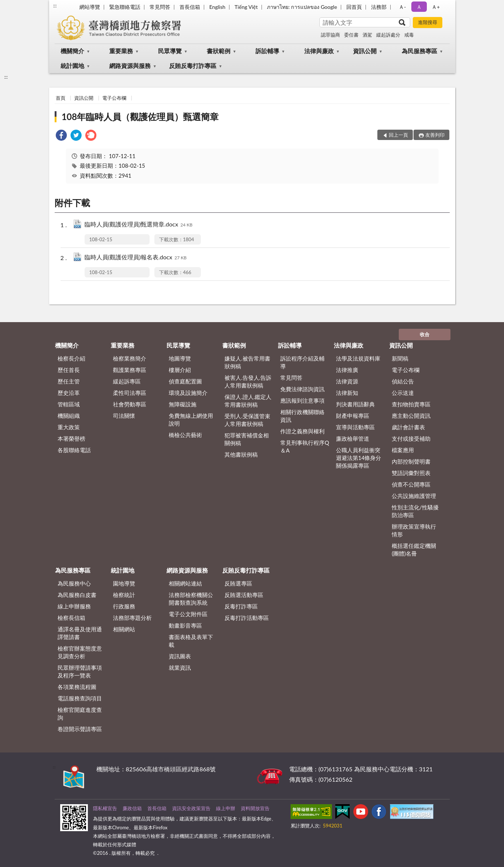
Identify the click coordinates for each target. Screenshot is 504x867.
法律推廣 (347, 370)
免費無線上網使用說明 (191, 419)
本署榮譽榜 (71, 438)
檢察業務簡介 (130, 358)
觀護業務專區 (130, 370)
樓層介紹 (180, 370)
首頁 (61, 98)
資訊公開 (365, 51)
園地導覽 (124, 583)
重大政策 (69, 427)
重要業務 (121, 51)
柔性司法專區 (130, 393)
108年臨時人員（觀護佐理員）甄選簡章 (140, 117)
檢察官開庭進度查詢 (80, 714)
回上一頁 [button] (398, 135)
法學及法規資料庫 (358, 358)
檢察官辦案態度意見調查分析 (80, 652)
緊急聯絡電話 (125, 7)
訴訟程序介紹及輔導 (302, 362)
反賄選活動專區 (244, 595)
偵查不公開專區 (411, 484)
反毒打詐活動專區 (247, 618)
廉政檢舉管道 (353, 438)
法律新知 (347, 393)
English (217, 7)
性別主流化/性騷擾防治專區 (415, 511)
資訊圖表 (180, 656)
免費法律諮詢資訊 (302, 389)
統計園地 (72, 66)
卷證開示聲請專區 (80, 729)
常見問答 (160, 7)
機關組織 (69, 416)
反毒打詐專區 (241, 606)
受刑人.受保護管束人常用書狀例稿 (247, 420)
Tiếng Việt (246, 7)
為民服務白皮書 (77, 595)
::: (55, 6)
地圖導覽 (180, 358)
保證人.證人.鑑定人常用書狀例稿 (248, 401)
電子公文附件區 (188, 614)
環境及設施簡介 (188, 393)
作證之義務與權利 (302, 431)
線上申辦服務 (74, 606)
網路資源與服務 (130, 66)
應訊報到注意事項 (302, 400)
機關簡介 (72, 51)
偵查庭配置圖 (185, 381)
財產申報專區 (353, 416)
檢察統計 (124, 595)
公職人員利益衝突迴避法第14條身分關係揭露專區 (359, 458)
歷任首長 (69, 370)
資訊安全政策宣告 (191, 808)
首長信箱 (190, 7)
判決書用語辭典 (355, 404)
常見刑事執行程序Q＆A (305, 446)
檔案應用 (403, 450)
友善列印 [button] (435, 135)
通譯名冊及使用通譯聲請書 (80, 633)
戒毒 (409, 35)
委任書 (351, 35)
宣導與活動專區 (355, 427)
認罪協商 (330, 35)
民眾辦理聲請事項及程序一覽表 (80, 671)
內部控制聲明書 (411, 461)
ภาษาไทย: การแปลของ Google (302, 7)
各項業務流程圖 (77, 687)
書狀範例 (219, 51)
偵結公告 (403, 381)
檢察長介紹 (71, 358)
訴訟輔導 (267, 51)
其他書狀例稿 (241, 454)
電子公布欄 (114, 98)
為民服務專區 (419, 51)
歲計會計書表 (408, 427)
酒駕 (367, 35)
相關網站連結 (185, 583)
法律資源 (347, 381)
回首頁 (354, 7)
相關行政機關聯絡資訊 (302, 416)
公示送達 (403, 393)
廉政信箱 (132, 808)
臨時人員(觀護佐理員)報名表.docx (136, 258)
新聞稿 (400, 358)
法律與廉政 (319, 51)
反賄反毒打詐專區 (193, 66)
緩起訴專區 (127, 381)
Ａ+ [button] (436, 7)
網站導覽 (90, 7)
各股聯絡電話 (74, 450)
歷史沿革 (69, 393)
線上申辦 (226, 808)
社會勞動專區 (130, 404)
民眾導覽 (170, 51)
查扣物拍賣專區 (411, 404)
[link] (61, 136)
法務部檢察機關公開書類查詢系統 (191, 599)
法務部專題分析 (132, 618)
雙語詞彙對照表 (411, 473)
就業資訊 (180, 668)
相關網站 (124, 629)
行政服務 (124, 606)
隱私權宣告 (105, 808)
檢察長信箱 (71, 618)
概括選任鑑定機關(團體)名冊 (414, 549)
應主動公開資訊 (411, 416)
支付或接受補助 (411, 438)
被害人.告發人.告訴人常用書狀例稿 (248, 381)
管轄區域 (69, 404)
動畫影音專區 (185, 625)
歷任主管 (69, 381)
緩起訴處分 (388, 35)
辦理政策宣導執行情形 (414, 530)
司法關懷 (124, 416)
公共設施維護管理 (414, 496)
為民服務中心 (74, 583)
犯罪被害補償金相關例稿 (247, 439)
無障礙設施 (183, 404)
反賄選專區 (238, 583)
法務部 (379, 7)
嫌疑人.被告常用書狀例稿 (247, 362)
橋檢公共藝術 (185, 435)
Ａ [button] (419, 7)
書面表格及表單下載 (191, 641)
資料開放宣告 (255, 808)
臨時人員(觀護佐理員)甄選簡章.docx (139, 225)
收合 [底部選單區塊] (425, 334)
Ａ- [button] (402, 7)
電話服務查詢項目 (80, 698)
